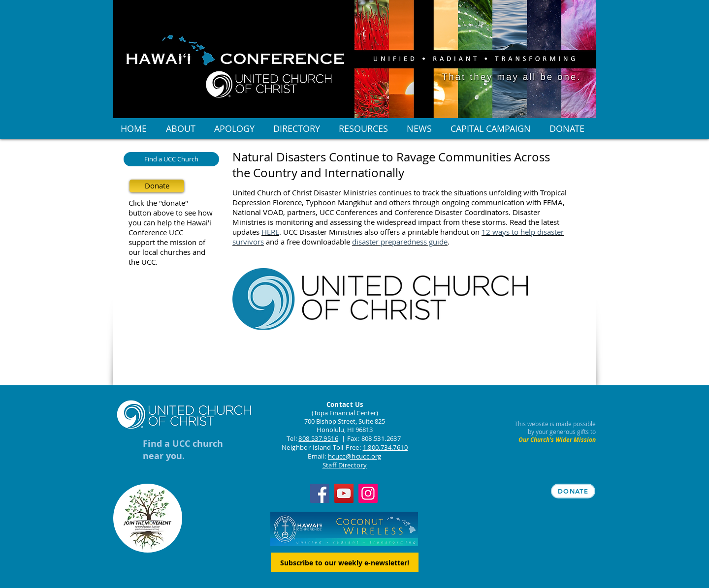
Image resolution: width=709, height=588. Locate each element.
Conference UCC (156, 232)
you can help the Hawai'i (170, 222)
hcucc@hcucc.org (355, 456)
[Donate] (157, 186)
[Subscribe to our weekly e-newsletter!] (345, 562)
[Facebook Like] (294, 373)
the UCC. (143, 262)
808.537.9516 (318, 438)
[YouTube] (344, 493)
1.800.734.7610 (385, 447)
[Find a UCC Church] (171, 159)
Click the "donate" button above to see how (171, 208)
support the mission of (167, 242)
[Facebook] (320, 493)
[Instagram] (368, 493)
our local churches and (167, 252)
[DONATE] (573, 491)
